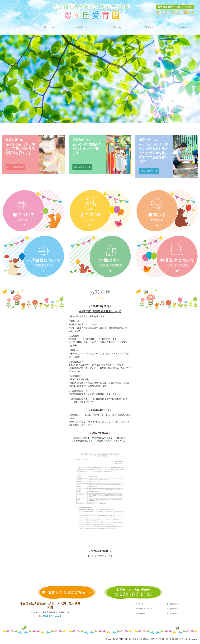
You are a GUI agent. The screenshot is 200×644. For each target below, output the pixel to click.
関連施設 (149, 27)
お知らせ (183, 27)
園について (50, 27)
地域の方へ (116, 27)
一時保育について (83, 27)
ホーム (16, 27)
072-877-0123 (87, 402)
